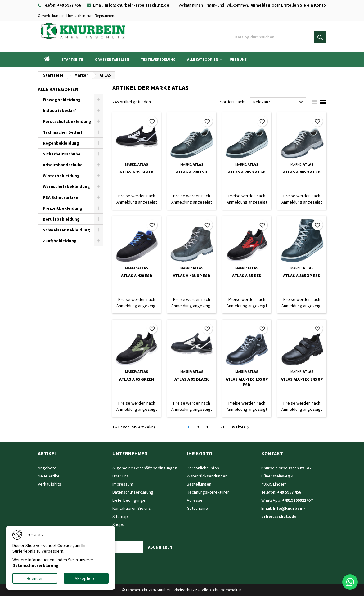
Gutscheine (197, 508)
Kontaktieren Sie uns (132, 508)
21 (222, 427)
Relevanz (279, 102)
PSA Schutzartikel (61, 197)
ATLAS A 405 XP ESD (302, 172)
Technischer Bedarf (63, 132)
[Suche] (279, 37)
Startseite (72, 59)
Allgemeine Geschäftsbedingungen (145, 468)
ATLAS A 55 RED (247, 276)
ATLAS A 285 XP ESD (247, 172)
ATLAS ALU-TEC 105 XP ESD (247, 382)
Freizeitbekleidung (63, 208)
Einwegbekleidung (62, 100)
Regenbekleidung (61, 143)
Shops (118, 524)
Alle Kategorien (203, 59)
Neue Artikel (49, 476)
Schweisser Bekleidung (66, 230)
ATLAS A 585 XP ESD (302, 276)
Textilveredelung (158, 59)
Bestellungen (199, 484)
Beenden (35, 578)
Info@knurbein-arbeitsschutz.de (137, 5)
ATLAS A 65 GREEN (137, 379)
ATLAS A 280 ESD (192, 172)
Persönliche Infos (203, 468)
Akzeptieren (86, 578)
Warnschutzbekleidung (66, 186)
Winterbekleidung (61, 176)
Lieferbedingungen (130, 500)
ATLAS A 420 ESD (137, 276)
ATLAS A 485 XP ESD (192, 276)
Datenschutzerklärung (133, 492)
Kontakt (272, 453)
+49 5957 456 (69, 5)
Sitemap (120, 516)
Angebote (47, 468)
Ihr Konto (200, 453)
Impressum (123, 484)
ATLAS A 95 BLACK (192, 379)
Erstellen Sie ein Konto (303, 5)
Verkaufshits (49, 484)
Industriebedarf (59, 110)
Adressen (196, 500)
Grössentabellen (112, 59)
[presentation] (124, 566)
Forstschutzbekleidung (67, 121)
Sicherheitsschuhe (62, 154)
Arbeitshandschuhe (63, 165)
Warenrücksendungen (207, 476)
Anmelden (261, 5)
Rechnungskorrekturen (208, 492)
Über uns (238, 59)
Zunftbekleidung (60, 241)
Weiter (241, 427)
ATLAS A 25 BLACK (137, 172)
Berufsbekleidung (61, 219)
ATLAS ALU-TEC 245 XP (302, 379)
